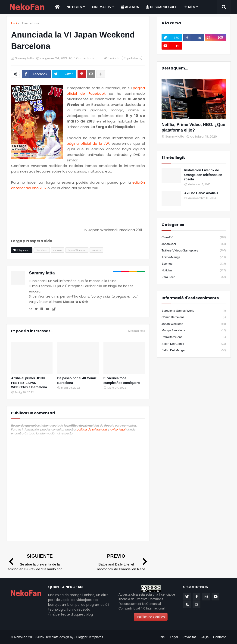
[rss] (187, 604)
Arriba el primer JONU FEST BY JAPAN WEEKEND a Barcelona (29, 383)
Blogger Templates (90, 637)
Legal (174, 637)
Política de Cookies (151, 617)
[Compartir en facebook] (36, 74)
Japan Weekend (194, 324)
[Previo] (121, 565)
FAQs (204, 637)
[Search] (224, 7)
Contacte (220, 637)
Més (190, 7)
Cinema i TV (102, 7)
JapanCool (194, 244)
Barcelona (30, 23)
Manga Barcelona (194, 330)
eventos (194, 264)
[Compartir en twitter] (64, 74)
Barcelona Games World (194, 311)
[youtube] (172, 46)
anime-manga (194, 257)
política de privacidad (92, 429)
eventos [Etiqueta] (58, 250)
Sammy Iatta (42, 273)
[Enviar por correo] (91, 74)
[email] (196, 604)
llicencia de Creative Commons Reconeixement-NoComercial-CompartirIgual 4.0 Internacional (142, 604)
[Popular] (171, 176)
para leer (194, 277)
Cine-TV (194, 237)
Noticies (74, 7)
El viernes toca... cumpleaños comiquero (122, 380)
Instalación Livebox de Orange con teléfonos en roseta (203, 175)
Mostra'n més (137, 331)
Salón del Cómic (194, 344)
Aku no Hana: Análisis (201, 193)
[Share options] (101, 74)
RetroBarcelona (194, 337)
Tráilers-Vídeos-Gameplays (194, 251)
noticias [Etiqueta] (96, 250)
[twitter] (172, 38)
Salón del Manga (194, 350)
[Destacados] (194, 99)
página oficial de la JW (88, 143)
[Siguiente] (35, 565)
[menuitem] (57, 7)
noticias (194, 270)
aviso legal (118, 429)
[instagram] (215, 38)
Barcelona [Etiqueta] (42, 250)
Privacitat (189, 637)
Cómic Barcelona (194, 317)
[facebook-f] (194, 38)
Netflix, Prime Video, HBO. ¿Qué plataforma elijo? (193, 127)
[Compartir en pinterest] (82, 74)
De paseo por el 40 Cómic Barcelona (77, 380)
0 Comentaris (84, 58)
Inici (14, 23)
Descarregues (162, 7)
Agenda (130, 7)
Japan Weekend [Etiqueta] (77, 250)
